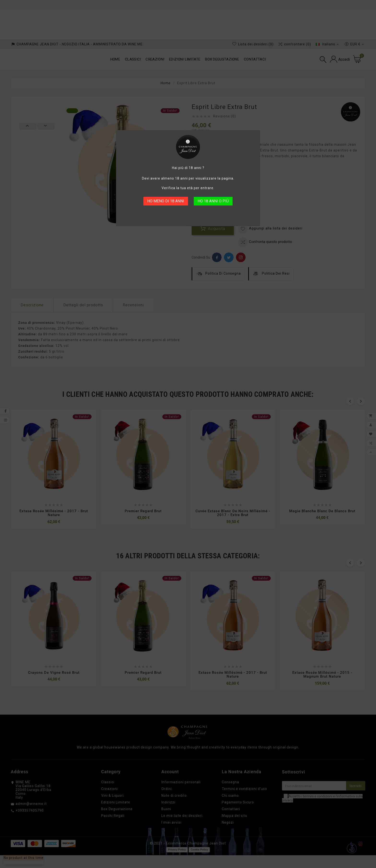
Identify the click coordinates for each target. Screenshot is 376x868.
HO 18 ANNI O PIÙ (213, 201)
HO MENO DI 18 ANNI (166, 201)
